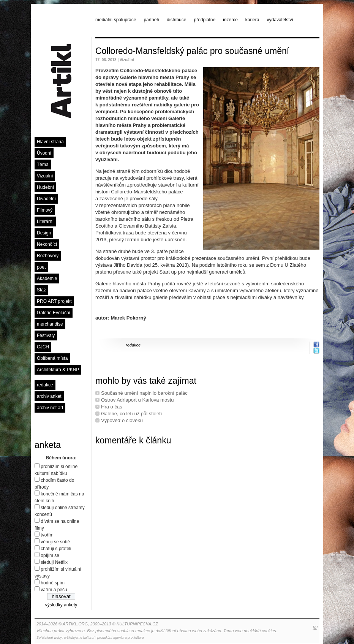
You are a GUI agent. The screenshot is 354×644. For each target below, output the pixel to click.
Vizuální (45, 176)
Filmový (45, 210)
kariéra (252, 20)
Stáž (41, 290)
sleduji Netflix (54, 562)
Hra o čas (112, 407)
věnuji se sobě (55, 542)
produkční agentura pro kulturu (121, 638)
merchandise (50, 324)
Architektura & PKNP (58, 370)
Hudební (45, 187)
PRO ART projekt (54, 301)
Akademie (47, 278)
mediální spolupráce (116, 20)
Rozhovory (48, 256)
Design (44, 233)
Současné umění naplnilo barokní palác (144, 393)
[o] (315, 627)
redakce (45, 385)
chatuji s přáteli (56, 549)
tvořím (47, 535)
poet (41, 267)
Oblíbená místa (52, 358)
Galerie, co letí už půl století (131, 414)
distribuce (176, 20)
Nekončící (47, 244)
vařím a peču (54, 590)
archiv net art (50, 408)
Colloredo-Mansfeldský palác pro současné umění (192, 51)
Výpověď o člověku (122, 420)
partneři (151, 20)
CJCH (43, 347)
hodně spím (53, 583)
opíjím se (50, 555)
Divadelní (46, 199)
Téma (43, 165)
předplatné (205, 20)
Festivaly (46, 335)
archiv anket (49, 396)
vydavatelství (280, 20)
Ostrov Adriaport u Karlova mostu (137, 400)
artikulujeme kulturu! (79, 638)
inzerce (230, 20)
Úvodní (44, 153)
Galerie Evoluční (54, 313)
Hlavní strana (50, 142)
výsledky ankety (61, 605)
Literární (45, 222)
